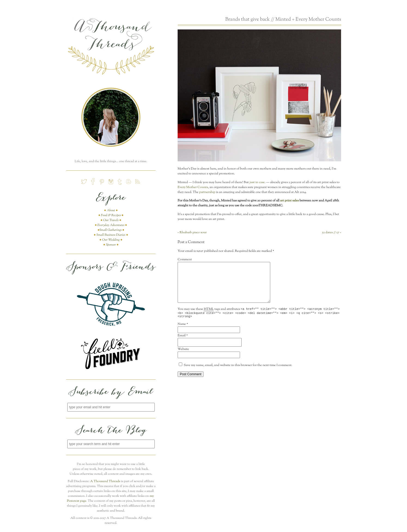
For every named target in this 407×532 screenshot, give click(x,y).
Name (182, 326)
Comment (185, 259)
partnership (207, 192)
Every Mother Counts (193, 187)
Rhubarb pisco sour (192, 232)
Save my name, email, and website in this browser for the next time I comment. (238, 367)
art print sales (289, 201)
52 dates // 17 (332, 232)
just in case (257, 182)
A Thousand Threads (105, 481)
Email (182, 337)
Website (183, 351)
